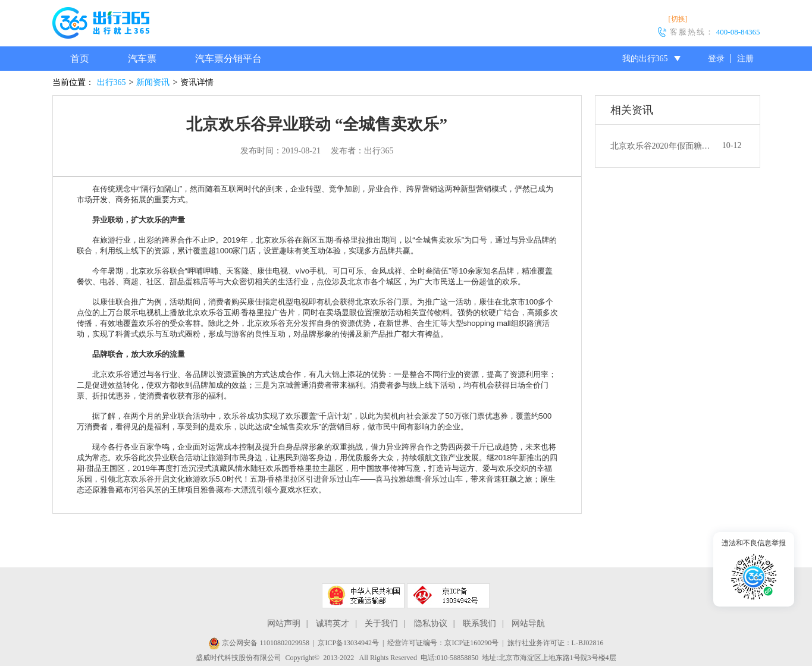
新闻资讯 (153, 82)
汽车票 (142, 59)
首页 (80, 59)
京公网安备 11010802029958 (259, 643)
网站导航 (528, 623)
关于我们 (381, 623)
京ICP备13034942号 (348, 643)
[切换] (678, 19)
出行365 (112, 82)
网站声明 (284, 623)
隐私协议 (431, 623)
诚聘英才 (333, 623)
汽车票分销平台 (228, 59)
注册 (745, 59)
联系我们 (479, 623)
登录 (716, 59)
